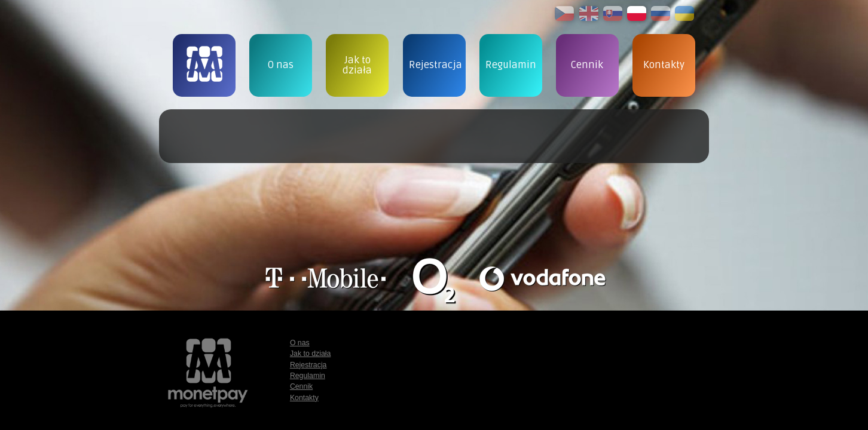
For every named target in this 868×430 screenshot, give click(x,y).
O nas (300, 343)
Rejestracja (308, 365)
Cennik (301, 386)
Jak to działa (310, 354)
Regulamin (308, 376)
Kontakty (304, 398)
